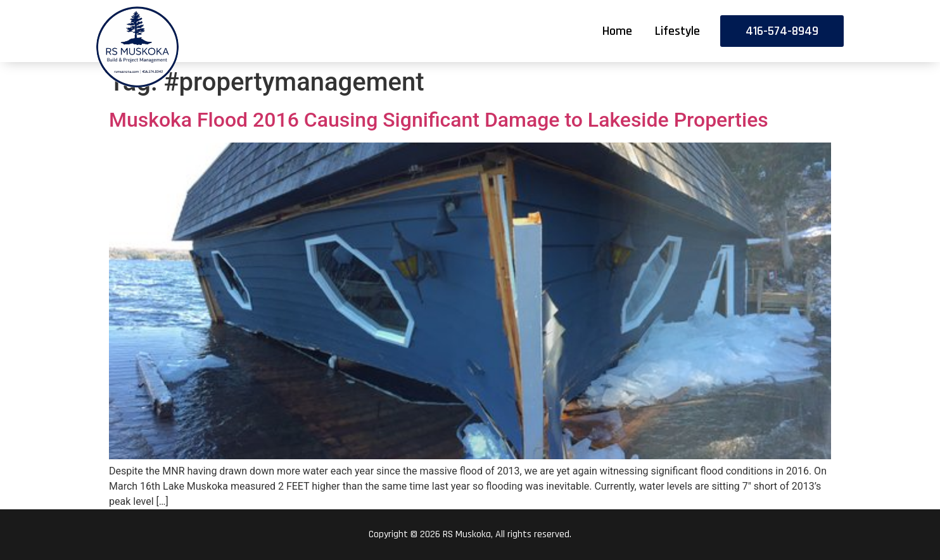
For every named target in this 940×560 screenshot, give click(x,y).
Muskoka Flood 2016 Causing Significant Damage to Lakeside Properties (439, 120)
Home (617, 31)
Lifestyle (677, 31)
